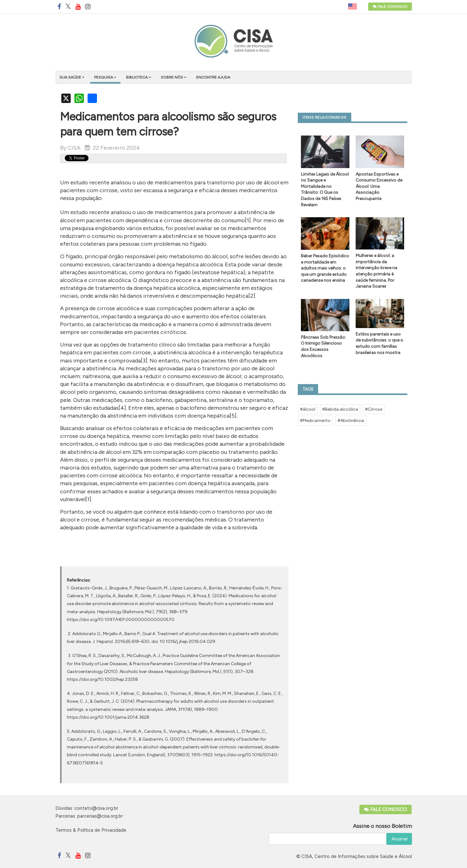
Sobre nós (172, 77)
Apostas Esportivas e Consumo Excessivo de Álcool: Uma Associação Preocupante (379, 186)
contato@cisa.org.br (96, 808)
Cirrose (375, 409)
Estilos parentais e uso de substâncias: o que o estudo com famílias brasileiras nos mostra (379, 343)
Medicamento (317, 421)
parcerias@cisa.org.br (100, 816)
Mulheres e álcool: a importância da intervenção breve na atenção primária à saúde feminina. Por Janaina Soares (376, 271)
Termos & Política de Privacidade (91, 830)
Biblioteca (137, 77)
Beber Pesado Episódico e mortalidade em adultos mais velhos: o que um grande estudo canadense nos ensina (325, 268)
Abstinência (352, 421)
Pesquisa (104, 77)
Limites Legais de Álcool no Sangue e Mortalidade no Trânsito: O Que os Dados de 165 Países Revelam (325, 190)
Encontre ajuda (213, 77)
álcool (309, 409)
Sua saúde (70, 77)
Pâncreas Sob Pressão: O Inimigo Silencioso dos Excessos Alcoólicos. (323, 347)
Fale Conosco (390, 7)
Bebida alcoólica (342, 409)
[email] (340, 839)
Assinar (399, 839)
